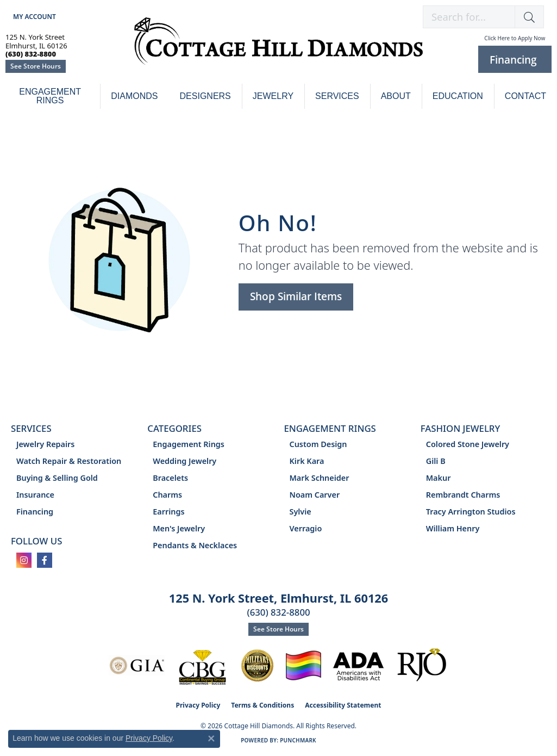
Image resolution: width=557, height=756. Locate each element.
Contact (525, 96)
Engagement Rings (50, 96)
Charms (167, 495)
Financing (35, 512)
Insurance (35, 495)
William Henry (453, 528)
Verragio (306, 528)
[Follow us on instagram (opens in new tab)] (24, 560)
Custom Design (318, 444)
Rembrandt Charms (463, 495)
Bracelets (170, 478)
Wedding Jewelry (184, 461)
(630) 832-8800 (278, 612)
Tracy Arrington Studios (471, 512)
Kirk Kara (307, 461)
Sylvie (301, 512)
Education (458, 96)
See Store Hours (36, 66)
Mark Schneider (320, 478)
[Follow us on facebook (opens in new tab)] (45, 560)
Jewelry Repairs (45, 444)
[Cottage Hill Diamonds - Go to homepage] (278, 47)
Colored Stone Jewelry (468, 444)
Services (337, 96)
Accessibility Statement (343, 705)
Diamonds (134, 96)
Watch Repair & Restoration (69, 461)
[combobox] (469, 17)
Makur (439, 478)
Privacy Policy (198, 705)
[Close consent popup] (211, 739)
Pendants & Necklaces (195, 545)
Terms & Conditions (262, 705)
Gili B (436, 461)
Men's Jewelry (179, 528)
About (396, 96)
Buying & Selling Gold (57, 478)
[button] (33, 17)
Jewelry (273, 96)
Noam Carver (315, 495)
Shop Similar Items (296, 296)
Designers (205, 96)
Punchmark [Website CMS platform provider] (298, 740)
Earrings (168, 512)
